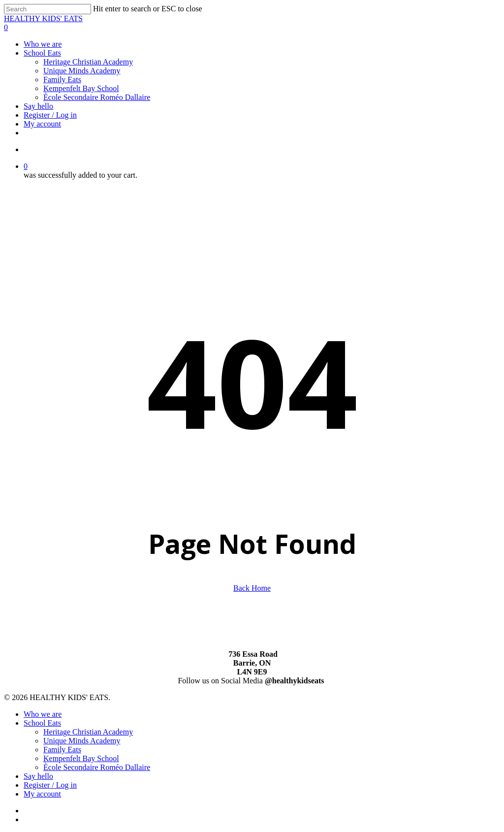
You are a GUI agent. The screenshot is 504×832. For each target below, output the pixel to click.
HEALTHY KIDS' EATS (43, 18)
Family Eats (62, 750)
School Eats (42, 723)
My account (42, 794)
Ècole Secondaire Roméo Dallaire (97, 767)
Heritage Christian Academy (88, 732)
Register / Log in (50, 785)
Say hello (38, 776)
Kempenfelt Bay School (81, 758)
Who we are (43, 714)
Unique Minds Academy (82, 741)
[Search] (47, 9)
